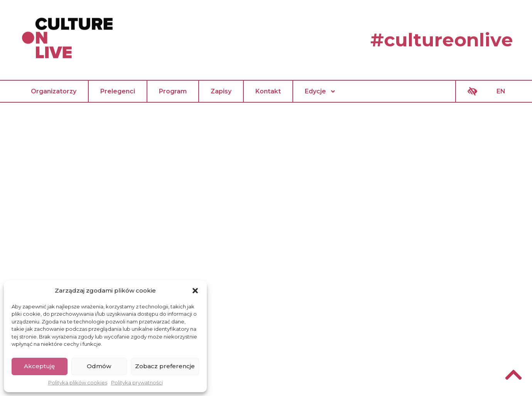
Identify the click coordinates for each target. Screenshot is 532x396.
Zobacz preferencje (165, 366)
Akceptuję (39, 366)
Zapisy (221, 91)
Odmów (99, 366)
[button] (195, 291)
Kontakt (268, 91)
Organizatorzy (54, 91)
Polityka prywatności (137, 382)
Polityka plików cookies (78, 382)
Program (173, 91)
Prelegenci (118, 91)
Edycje (320, 91)
